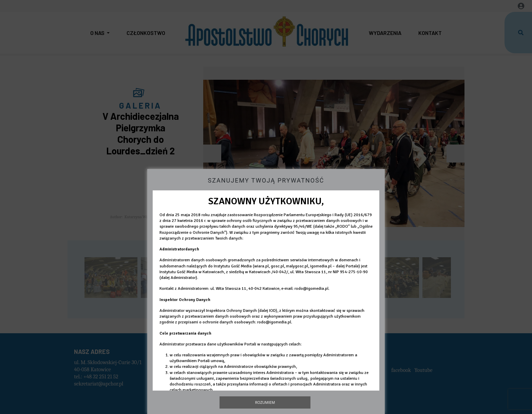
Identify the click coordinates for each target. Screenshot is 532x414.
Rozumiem (265, 402)
